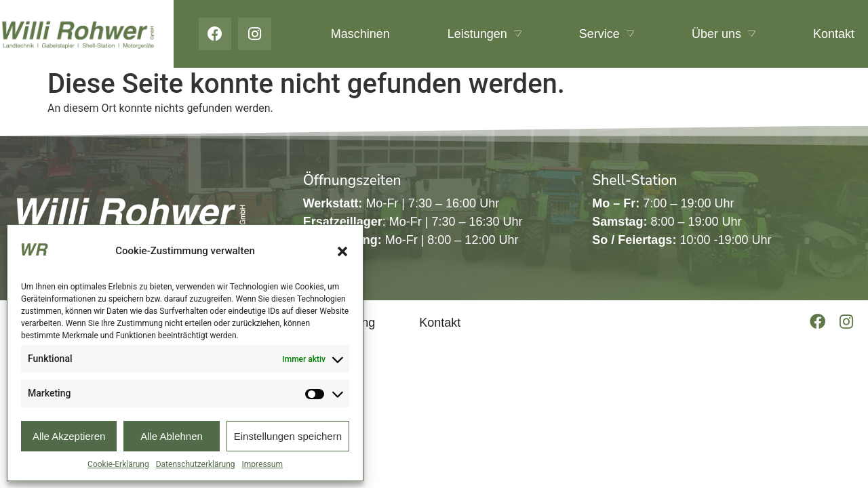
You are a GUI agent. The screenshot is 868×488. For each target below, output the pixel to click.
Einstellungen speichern (288, 436)
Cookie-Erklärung (118, 464)
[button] (342, 251)
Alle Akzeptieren (69, 436)
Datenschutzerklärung (196, 464)
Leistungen (485, 34)
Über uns (724, 34)
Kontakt (834, 34)
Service (607, 34)
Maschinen (360, 34)
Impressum (262, 464)
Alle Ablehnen (172, 436)
